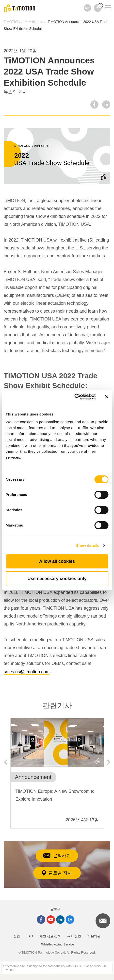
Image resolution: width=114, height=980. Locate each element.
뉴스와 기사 (34, 22)
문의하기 (57, 856)
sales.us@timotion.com (27, 672)
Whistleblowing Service (58, 944)
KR (87, 8)
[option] (57, 773)
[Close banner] (107, 397)
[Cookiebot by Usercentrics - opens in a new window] (74, 397)
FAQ (30, 936)
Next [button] (109, 762)
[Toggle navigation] (105, 1)
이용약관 (94, 936)
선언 (17, 936)
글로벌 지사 (57, 873)
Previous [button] (5, 762)
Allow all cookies (57, 561)
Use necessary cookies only (57, 579)
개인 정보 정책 (50, 936)
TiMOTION (12, 22)
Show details (88, 545)
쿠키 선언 (74, 936)
